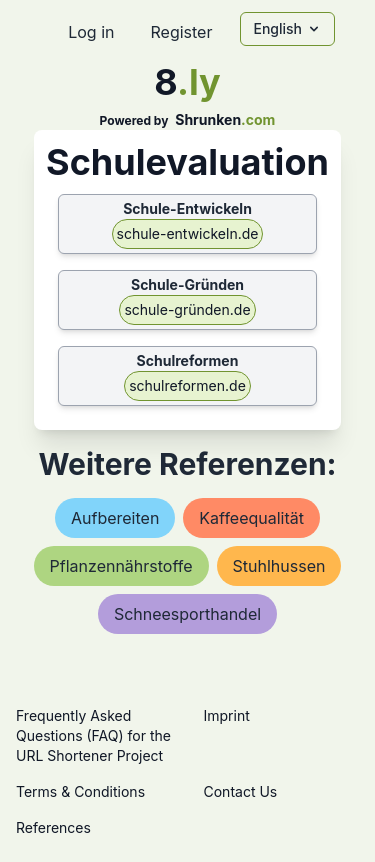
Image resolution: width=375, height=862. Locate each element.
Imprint (227, 715)
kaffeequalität (251, 518)
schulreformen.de (187, 385)
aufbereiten (115, 518)
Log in (91, 32)
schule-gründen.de (187, 309)
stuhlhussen (279, 566)
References (53, 827)
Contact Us (241, 791)
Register (181, 32)
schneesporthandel (187, 614)
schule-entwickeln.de (188, 233)
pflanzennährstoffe (121, 566)
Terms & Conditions (80, 791)
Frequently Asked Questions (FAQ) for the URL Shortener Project (93, 735)
